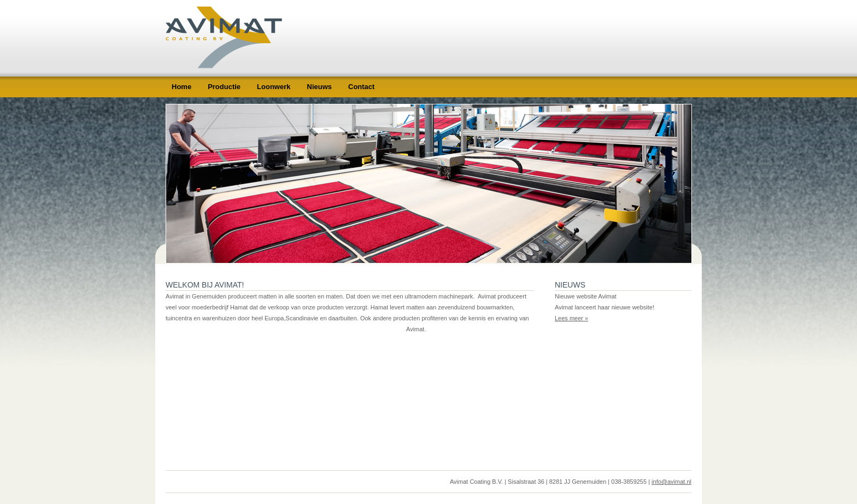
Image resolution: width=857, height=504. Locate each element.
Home (181, 87)
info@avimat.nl (671, 482)
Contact (361, 87)
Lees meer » (571, 318)
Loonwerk (274, 87)
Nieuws (320, 87)
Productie (224, 87)
